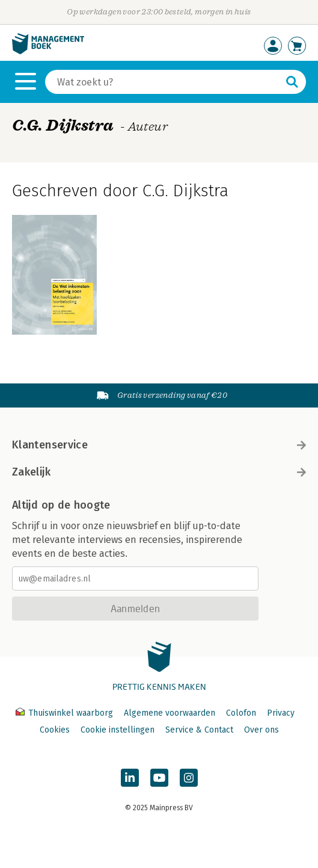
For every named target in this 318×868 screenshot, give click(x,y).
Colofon (241, 713)
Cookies (55, 730)
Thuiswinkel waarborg (66, 713)
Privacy (281, 713)
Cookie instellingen (118, 730)
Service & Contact (199, 730)
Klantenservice (159, 445)
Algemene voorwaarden (170, 713)
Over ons (261, 730)
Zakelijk (159, 472)
